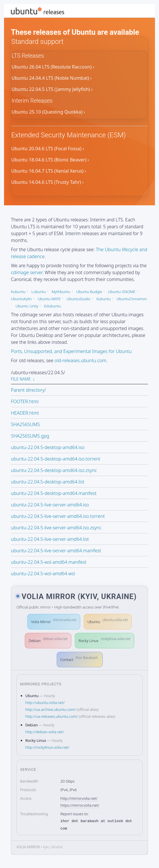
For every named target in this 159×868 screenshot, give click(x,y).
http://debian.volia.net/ (45, 732)
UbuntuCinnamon (132, 299)
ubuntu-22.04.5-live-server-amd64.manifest (56, 551)
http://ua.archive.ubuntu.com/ (51, 709)
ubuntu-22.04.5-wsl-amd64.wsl (43, 574)
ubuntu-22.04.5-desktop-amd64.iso (48, 447)
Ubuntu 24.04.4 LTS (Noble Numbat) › (52, 78)
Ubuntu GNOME (122, 292)
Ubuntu (108, 621)
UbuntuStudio (79, 299)
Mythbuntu (61, 292)
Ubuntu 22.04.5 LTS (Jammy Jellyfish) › (52, 89)
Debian (48, 640)
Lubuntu (39, 292)
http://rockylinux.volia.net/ (47, 747)
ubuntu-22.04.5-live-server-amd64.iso (50, 505)
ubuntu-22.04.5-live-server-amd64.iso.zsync (56, 528)
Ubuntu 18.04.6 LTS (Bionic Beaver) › (50, 160)
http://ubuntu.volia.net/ (45, 703)
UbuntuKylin (21, 299)
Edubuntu (52, 306)
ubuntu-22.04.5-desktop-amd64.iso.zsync (54, 470)
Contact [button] (79, 659)
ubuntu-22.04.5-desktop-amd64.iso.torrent (55, 459)
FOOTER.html (25, 401)
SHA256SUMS (25, 424)
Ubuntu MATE (49, 299)
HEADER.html (25, 413)
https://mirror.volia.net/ (80, 805)
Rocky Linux (104, 640)
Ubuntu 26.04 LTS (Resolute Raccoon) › (53, 67)
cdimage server (27, 272)
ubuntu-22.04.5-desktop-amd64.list (48, 482)
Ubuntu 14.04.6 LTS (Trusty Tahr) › (47, 182)
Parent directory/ (28, 390)
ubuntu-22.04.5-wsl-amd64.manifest (49, 562)
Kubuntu (18, 292)
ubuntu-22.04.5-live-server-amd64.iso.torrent (58, 516)
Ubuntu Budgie (89, 292)
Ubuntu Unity (27, 306)
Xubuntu (104, 299)
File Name (21, 379)
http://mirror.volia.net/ (79, 798)
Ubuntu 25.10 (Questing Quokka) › (48, 112)
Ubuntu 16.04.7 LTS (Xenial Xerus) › (49, 171)
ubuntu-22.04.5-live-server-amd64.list (50, 539)
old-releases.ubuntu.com (81, 360)
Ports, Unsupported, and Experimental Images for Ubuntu (71, 351)
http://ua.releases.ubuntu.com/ (51, 716)
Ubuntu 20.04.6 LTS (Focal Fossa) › (48, 149)
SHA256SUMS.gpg (30, 436)
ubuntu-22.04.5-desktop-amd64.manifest (54, 493)
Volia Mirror (54, 621)
